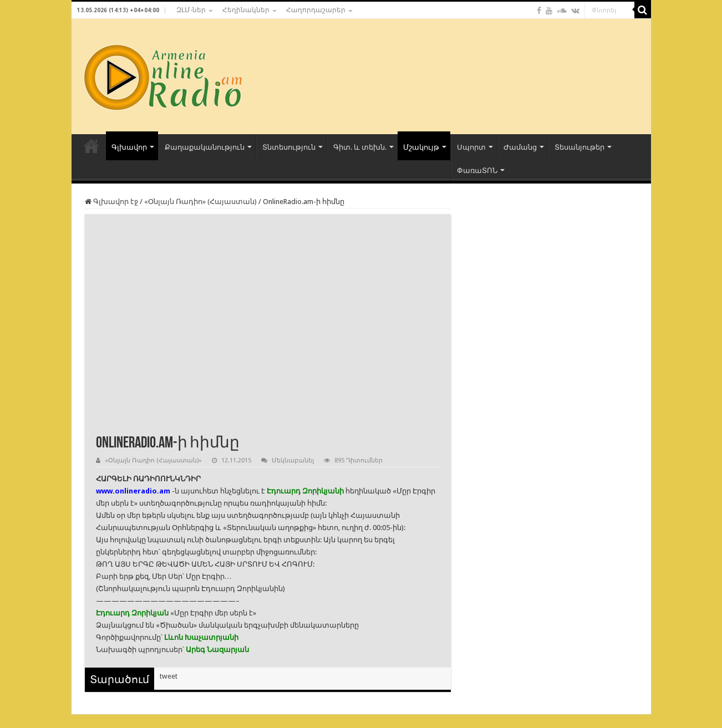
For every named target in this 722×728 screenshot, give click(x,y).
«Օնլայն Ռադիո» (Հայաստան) (200, 202)
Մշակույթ (421, 147)
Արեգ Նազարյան (217, 650)
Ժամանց (520, 147)
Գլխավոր (129, 147)
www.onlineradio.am (133, 491)
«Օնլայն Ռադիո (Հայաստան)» (153, 460)
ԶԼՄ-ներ (191, 10)
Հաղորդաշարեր (316, 10)
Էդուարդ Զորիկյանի (305, 491)
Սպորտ (471, 147)
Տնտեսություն (289, 147)
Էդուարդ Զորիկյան (132, 613)
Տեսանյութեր (579, 147)
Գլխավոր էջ (111, 202)
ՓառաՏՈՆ (477, 170)
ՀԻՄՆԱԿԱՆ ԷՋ (91, 146)
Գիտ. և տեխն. (360, 147)
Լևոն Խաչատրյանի (201, 637)
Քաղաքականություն (205, 147)
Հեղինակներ (246, 10)
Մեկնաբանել (293, 460)
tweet (169, 676)
